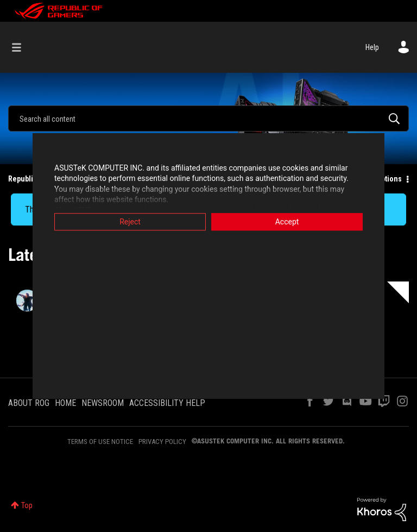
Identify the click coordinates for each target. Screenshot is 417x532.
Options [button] (389, 179)
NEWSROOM (103, 403)
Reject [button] (130, 222)
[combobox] (208, 118)
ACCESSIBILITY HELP (167, 403)
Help (372, 47)
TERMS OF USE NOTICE (100, 442)
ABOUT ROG (29, 403)
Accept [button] (287, 222)
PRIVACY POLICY (162, 442)
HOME (65, 403)
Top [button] (27, 505)
